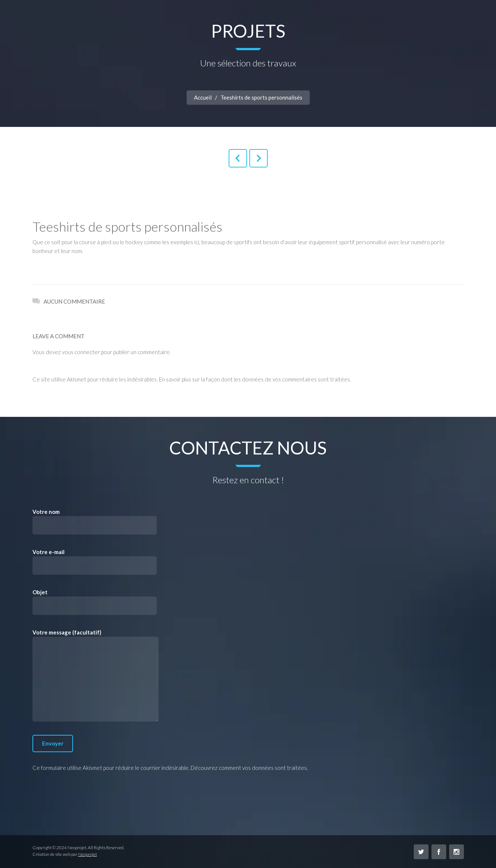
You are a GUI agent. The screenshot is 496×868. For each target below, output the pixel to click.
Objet (95, 602)
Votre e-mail (95, 562)
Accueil (203, 97)
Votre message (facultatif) (96, 675)
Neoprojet (88, 854)
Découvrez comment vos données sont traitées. (249, 768)
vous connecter (81, 352)
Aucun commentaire (69, 301)
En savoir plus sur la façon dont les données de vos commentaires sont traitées (254, 379)
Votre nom (95, 521)
